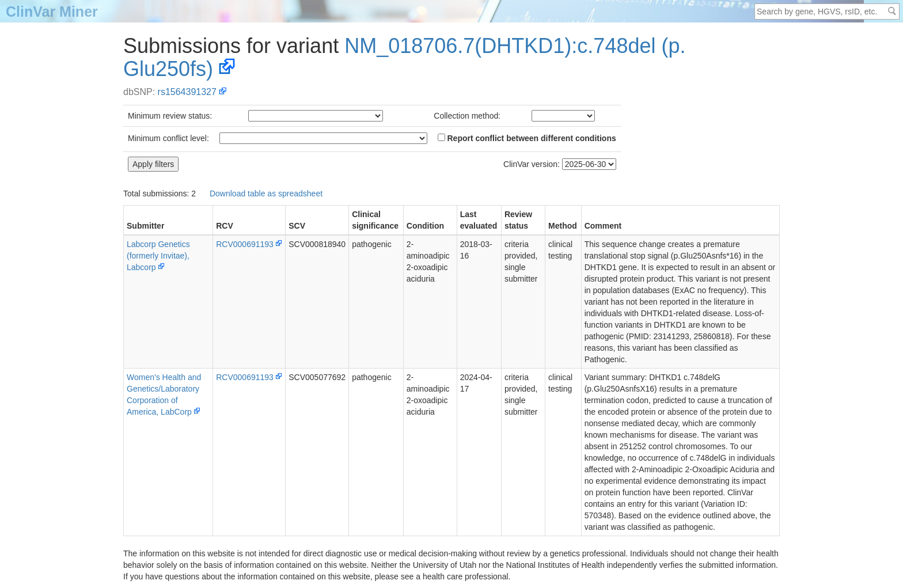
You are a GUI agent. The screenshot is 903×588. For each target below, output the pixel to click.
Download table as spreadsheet (266, 194)
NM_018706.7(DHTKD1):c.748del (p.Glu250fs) (404, 57)
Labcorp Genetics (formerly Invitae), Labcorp (158, 256)
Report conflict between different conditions (527, 138)
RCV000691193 (245, 244)
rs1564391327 (187, 92)
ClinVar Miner (52, 12)
